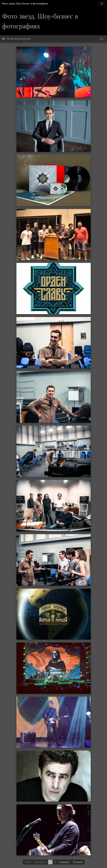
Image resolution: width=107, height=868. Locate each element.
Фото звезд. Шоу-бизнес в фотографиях (25, 3)
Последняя (78, 862)
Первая (28, 862)
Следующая (64, 862)
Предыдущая (40, 862)
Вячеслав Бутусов (21, 39)
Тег (8, 39)
